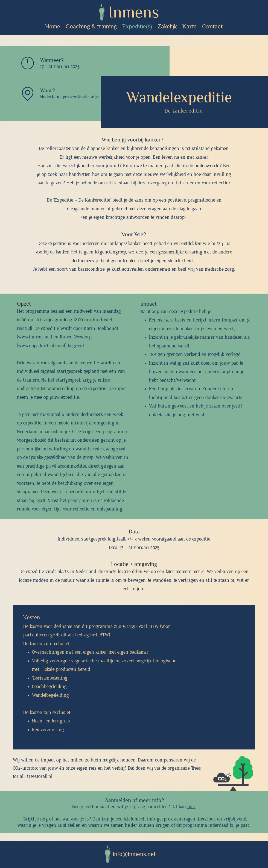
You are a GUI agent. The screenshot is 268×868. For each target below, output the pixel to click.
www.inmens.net (35, 337)
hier (191, 807)
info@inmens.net (134, 854)
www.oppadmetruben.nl (42, 346)
